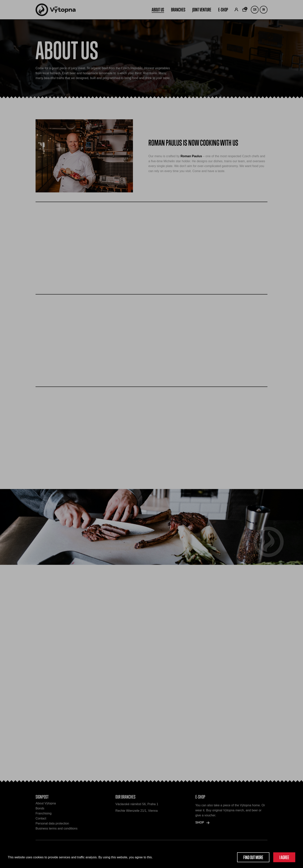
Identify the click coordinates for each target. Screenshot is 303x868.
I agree (284, 857)
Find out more (253, 857)
